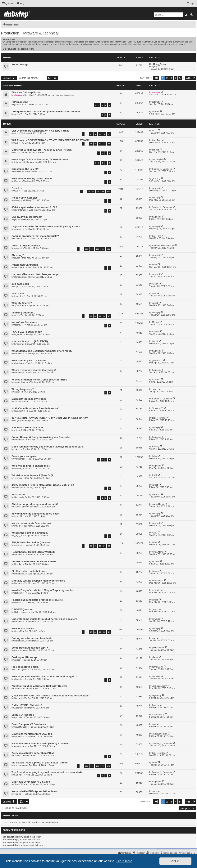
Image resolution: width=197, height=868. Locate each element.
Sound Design (20, 64)
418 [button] (188, 78)
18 (91, 546)
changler (18, 679)
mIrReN (156, 111)
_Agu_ (155, 389)
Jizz (16, 631)
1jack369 (19, 306)
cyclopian (19, 717)
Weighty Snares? (22, 303)
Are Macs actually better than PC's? (33, 753)
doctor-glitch (158, 159)
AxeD (155, 533)
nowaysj (156, 188)
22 (109, 546)
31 (109, 632)
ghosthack (19, 363)
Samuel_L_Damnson (162, 169)
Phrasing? (18, 255)
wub (16, 114)
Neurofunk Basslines (24, 322)
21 (104, 546)
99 (98, 192)
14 (95, 134)
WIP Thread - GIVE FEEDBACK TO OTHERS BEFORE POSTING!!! (51, 140)
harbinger (19, 775)
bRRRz (156, 150)
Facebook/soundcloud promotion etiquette (37, 600)
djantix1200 (158, 667)
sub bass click (20, 284)
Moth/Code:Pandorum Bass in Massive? (36, 408)
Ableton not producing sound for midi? (35, 504)
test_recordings (159, 418)
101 (108, 192)
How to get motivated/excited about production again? (44, 676)
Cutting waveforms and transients (32, 638)
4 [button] (176, 78)
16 (104, 134)
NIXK (155, 131)
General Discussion (65, 95)
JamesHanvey (21, 507)
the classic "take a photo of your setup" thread (39, 763)
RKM (154, 475)
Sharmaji (18, 497)
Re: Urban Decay (158, 64)
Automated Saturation (25, 265)
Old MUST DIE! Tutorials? (27, 705)
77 (104, 144)
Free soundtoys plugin (25, 667)
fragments (157, 217)
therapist (156, 494)
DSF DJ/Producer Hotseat (27, 217)
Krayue (18, 181)
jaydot (17, 219)
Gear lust (17, 188)
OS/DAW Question (22, 609)
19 (95, 546)
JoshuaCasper (21, 382)
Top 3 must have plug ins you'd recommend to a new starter (47, 772)
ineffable (156, 676)
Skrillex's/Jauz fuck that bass (29, 571)
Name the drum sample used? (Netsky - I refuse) (40, 743)
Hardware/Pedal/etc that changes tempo (35, 274)
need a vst (18, 293)
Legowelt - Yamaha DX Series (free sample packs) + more (46, 226)
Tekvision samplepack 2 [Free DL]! (32, 475)
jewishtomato (21, 210)
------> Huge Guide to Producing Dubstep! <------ (40, 159)
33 (91, 316)
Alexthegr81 (20, 267)
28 (95, 632)
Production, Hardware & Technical (30, 33)
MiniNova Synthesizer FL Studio (31, 782)
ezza (17, 392)
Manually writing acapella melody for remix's (38, 581)
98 (93, 192)
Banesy (156, 447)
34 (95, 316)
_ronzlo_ (156, 178)
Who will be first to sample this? (31, 466)
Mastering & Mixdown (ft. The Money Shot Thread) (42, 150)
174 (86, 766)
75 (95, 144)
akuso (17, 660)
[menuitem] (20, 3)
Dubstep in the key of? (25, 169)
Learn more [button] (124, 861)
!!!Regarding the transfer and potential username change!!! (47, 112)
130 (108, 249)
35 (100, 316)
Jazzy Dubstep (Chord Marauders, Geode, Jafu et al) (43, 485)
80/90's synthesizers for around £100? (34, 207)
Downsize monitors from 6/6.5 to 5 (32, 734)
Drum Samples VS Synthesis (29, 724)
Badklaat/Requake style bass (29, 399)
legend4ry (19, 334)
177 (103, 766)
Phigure (18, 526)
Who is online (11, 816)
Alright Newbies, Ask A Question (31, 542)
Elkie (17, 488)
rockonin (156, 380)
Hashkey (18, 564)
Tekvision (19, 478)
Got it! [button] (176, 861)
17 (109, 134)
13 (91, 134)
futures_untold (21, 162)
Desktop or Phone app (25, 657)
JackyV (18, 401)
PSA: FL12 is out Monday (27, 332)
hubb (154, 265)
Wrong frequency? (23, 389)
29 (100, 632)
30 (104, 632)
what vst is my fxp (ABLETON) (30, 341)
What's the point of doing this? (30, 533)
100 (103, 192)
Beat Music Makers (23, 629)
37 (109, 316)
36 (104, 316)
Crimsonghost (21, 669)
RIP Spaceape (20, 102)
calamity (156, 102)
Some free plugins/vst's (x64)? (30, 648)
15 (100, 134)
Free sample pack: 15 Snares (29, 360)
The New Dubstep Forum (26, 92)
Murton (155, 322)
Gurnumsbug (158, 715)
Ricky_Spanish (21, 612)
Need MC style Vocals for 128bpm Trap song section (43, 590)
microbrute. (18, 495)
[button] (156, 78)
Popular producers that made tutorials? (35, 236)
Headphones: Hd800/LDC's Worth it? (33, 552)
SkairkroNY (20, 411)
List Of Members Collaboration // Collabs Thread (40, 131)
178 (108, 766)
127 (92, 249)
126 (86, 249)
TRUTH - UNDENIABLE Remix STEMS (34, 562)
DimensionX (20, 277)
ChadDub (157, 140)
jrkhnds (18, 105)
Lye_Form (157, 236)
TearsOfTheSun (22, 784)
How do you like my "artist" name (32, 179)
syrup (155, 67)
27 (91, 632)
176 (97, 766)
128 (97, 249)
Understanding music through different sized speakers (44, 619)
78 (109, 144)
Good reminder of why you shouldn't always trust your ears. (48, 447)
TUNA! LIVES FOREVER (26, 246)
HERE (136, 42)
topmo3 (18, 286)
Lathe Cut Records (23, 715)
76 (100, 144)
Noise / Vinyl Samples (25, 198)
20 (100, 546)
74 (91, 144)
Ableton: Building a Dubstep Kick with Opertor (39, 686)
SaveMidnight (21, 727)
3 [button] (171, 78)
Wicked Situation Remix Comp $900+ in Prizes (39, 380)
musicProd (19, 239)
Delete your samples (24, 456)
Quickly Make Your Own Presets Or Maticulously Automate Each (50, 696)
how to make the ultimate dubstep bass (35, 514)
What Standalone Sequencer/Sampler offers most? (42, 351)
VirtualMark (20, 459)
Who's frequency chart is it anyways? (34, 370)
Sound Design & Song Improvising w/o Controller (41, 437)
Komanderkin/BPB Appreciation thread (35, 791)
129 (103, 249)
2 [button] (167, 78)
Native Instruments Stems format (31, 523)
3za (16, 516)
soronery (18, 229)
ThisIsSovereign (160, 734)
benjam (18, 602)
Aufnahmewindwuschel (163, 245)
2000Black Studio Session (27, 427)
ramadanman (21, 765)
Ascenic (156, 284)
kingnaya (19, 344)
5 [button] (180, 78)
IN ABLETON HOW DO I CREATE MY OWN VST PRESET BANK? (50, 418)
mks (154, 293)
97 (89, 192)
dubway (18, 95)
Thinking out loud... (23, 313)
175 (92, 766)
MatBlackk (19, 172)
